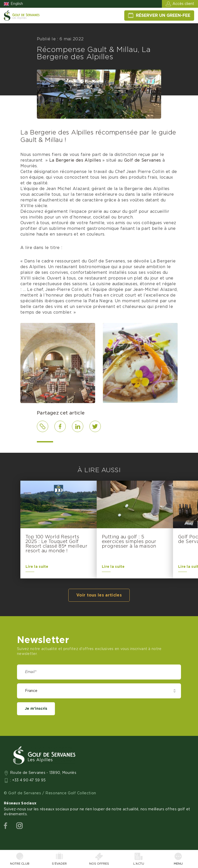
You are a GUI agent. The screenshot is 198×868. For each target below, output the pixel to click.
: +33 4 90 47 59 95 (28, 780)
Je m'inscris (36, 709)
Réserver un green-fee (163, 16)
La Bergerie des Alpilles (75, 160)
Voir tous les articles (99, 595)
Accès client (183, 4)
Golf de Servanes (142, 160)
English (17, 4)
